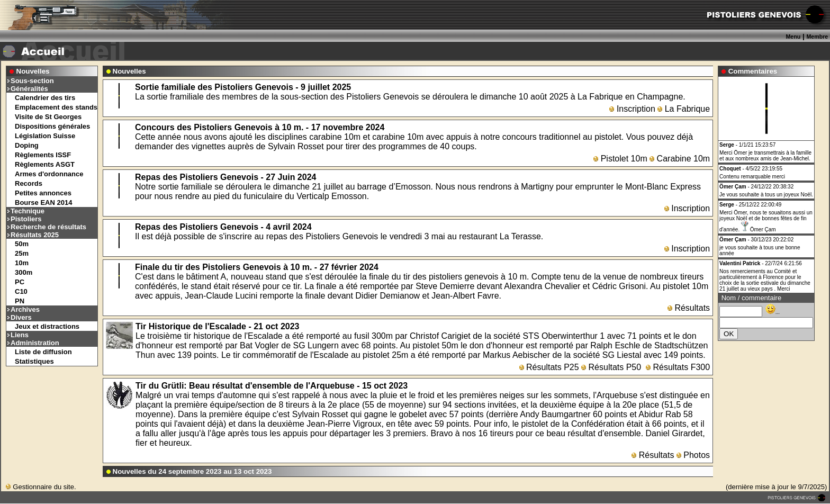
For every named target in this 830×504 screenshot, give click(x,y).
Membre (817, 37)
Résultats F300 (678, 367)
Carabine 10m (680, 159)
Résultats (689, 308)
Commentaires (753, 71)
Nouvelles (33, 71)
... (773, 312)
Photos (693, 455)
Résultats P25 (549, 367)
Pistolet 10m (620, 159)
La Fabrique (684, 109)
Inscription (632, 109)
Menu (793, 37)
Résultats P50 (611, 367)
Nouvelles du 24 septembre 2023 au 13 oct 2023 (192, 471)
